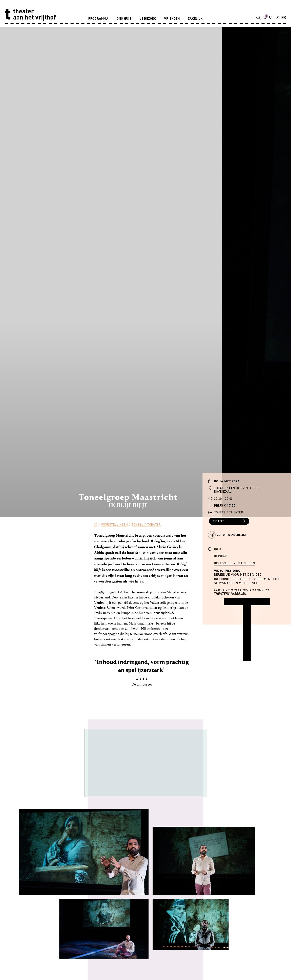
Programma (98, 18)
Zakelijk (195, 18)
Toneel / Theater (146, 524)
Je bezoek (148, 18)
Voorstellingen (114, 524)
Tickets (230, 521)
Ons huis (124, 18)
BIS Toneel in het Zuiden (235, 563)
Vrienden (172, 18)
